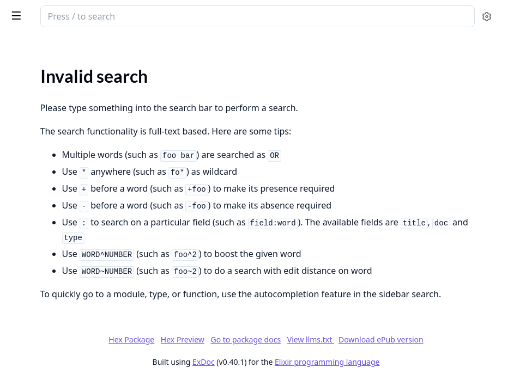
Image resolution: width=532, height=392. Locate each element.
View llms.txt (341, 384)
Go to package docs (277, 384)
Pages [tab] (20, 47)
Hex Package (323, 369)
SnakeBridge (68, 12)
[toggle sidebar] (149, 15)
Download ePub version (412, 384)
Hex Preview (374, 369)
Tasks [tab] (120, 47)
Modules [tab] (66, 47)
